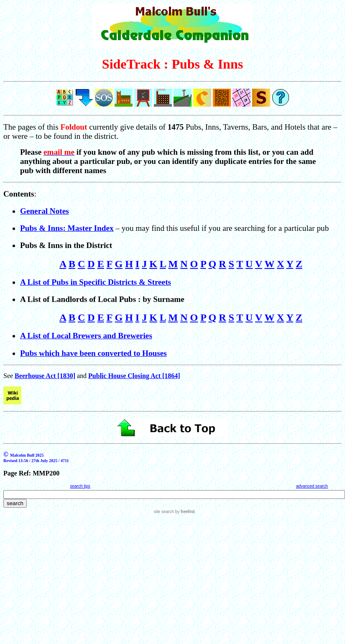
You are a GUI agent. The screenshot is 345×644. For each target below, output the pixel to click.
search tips (80, 486)
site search (164, 512)
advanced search (312, 486)
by (184, 512)
